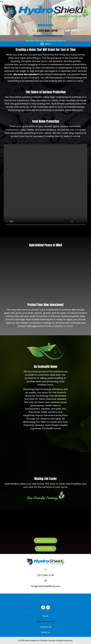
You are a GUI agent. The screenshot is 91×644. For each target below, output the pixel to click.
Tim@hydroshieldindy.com (48, 36)
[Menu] (45, 44)
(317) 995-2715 (47, 31)
